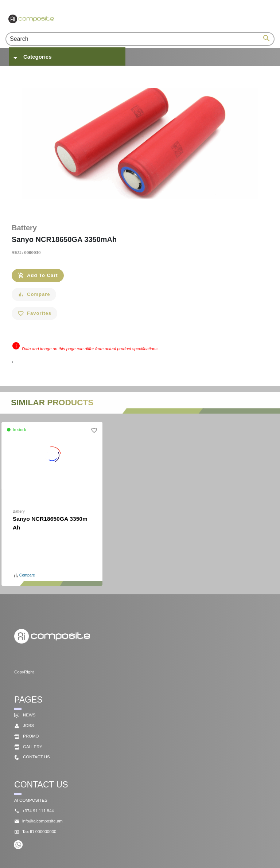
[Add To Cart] (38, 275)
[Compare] (34, 294)
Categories (38, 57)
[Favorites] (34, 313)
